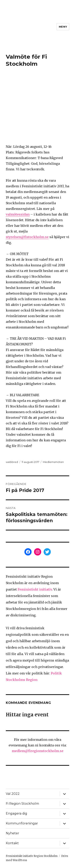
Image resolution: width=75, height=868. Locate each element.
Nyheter (12, 833)
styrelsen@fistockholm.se (27, 237)
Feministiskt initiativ (35, 589)
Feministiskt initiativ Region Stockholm (32, 856)
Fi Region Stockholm (22, 804)
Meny (63, 27)
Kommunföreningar (22, 823)
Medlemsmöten (53, 462)
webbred (12, 462)
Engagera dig (16, 813)
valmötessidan (18, 214)
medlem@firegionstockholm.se (38, 751)
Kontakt (12, 843)
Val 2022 (13, 794)
